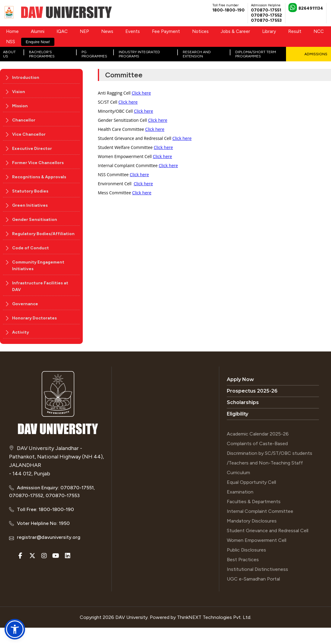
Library (269, 31)
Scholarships (243, 402)
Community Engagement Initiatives (38, 265)
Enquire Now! (38, 42)
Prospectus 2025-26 (252, 391)
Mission (20, 106)
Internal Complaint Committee (260, 511)
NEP (84, 31)
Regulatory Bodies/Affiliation (43, 234)
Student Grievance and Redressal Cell (268, 531)
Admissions (316, 54)
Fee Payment (166, 31)
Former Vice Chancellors (38, 163)
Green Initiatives (30, 205)
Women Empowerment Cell (257, 540)
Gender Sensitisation (35, 220)
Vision (19, 92)
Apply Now (240, 379)
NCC (319, 31)
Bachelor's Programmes (42, 54)
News (107, 31)
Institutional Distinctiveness (257, 569)
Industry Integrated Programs (139, 54)
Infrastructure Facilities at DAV (40, 286)
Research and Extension (197, 54)
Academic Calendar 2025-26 (258, 434)
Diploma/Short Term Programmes (256, 54)
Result (295, 31)
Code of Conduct (31, 248)
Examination (240, 492)
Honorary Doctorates (34, 318)
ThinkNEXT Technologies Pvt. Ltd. (214, 617)
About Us (9, 54)
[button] (15, 629)
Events (133, 31)
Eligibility (238, 414)
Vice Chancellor (29, 134)
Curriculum (238, 472)
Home (12, 31)
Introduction (26, 78)
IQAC (62, 31)
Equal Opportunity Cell (251, 482)
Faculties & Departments (254, 502)
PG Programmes (94, 54)
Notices (200, 31)
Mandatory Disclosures (252, 521)
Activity (21, 332)
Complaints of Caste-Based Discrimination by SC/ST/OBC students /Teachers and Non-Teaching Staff (270, 453)
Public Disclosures (246, 550)
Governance (25, 304)
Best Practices (243, 560)
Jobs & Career (235, 31)
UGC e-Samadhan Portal (253, 579)
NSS (11, 42)
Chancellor (24, 120)
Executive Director (32, 149)
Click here (141, 93)
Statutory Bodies (30, 191)
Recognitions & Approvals (39, 177)
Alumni (38, 31)
